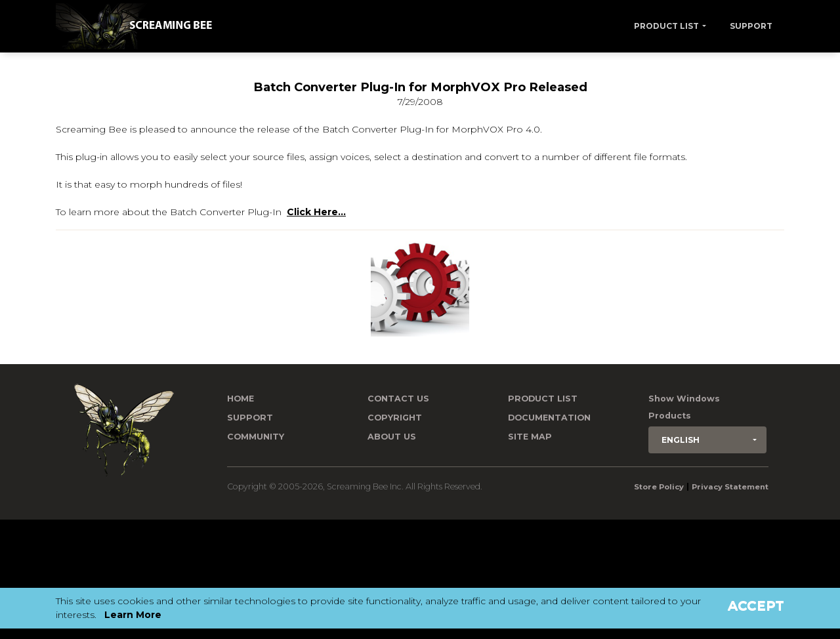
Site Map (530, 437)
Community (256, 437)
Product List (666, 26)
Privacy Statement (730, 487)
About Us (392, 437)
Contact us (398, 399)
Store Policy (659, 487)
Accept (756, 606)
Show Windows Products (684, 407)
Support (751, 26)
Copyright (395, 418)
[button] (707, 440)
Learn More (133, 615)
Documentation (549, 418)
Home (241, 399)
